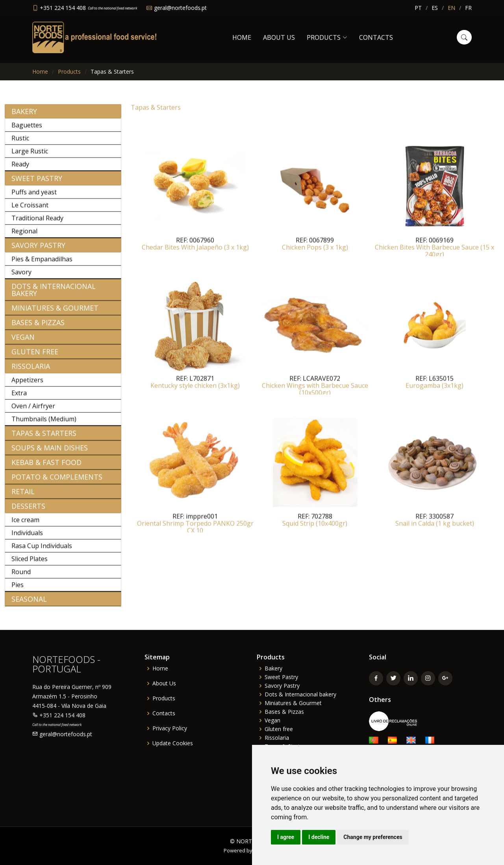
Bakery (24, 115)
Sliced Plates (30, 563)
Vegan (23, 341)
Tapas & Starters (44, 437)
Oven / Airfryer (33, 410)
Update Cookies (173, 743)
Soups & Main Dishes (50, 452)
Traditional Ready (37, 222)
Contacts (376, 37)
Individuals (27, 537)
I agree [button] (286, 837)
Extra (19, 397)
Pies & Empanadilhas (42, 263)
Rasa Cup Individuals (42, 550)
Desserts (28, 510)
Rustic (20, 142)
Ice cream (25, 524)
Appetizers (27, 384)
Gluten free (35, 356)
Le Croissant (30, 209)
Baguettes (27, 129)
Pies (18, 589)
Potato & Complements (57, 481)
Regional (24, 235)
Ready (20, 168)
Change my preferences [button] (373, 837)
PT (418, 8)
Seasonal (29, 603)
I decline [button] (319, 837)
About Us (279, 37)
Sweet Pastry (37, 182)
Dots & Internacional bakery (54, 294)
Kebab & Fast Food (46, 466)
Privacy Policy (170, 728)
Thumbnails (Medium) (44, 423)
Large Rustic (30, 155)
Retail (23, 496)
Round (21, 576)
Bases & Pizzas (38, 327)
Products (69, 71)
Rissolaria (31, 370)
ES (435, 8)
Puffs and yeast (34, 196)
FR (468, 8)
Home (242, 37)
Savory (21, 276)
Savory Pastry (38, 249)
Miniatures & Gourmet (55, 312)
